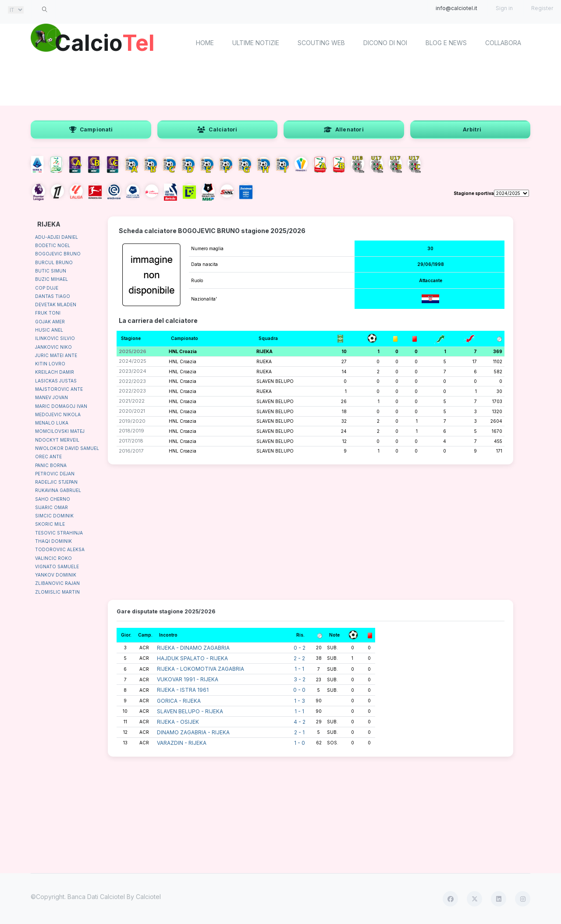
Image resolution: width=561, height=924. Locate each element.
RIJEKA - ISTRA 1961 (183, 690)
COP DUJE (47, 288)
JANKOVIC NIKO (53, 347)
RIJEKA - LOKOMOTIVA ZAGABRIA (201, 669)
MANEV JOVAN (51, 397)
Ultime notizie (256, 43)
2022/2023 (132, 381)
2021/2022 (132, 401)
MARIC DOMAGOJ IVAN (61, 406)
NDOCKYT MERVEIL (57, 440)
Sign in (504, 8)
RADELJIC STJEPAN (56, 482)
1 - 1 (299, 669)
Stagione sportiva (474, 193)
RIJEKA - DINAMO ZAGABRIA (193, 648)
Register (542, 8)
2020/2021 (132, 411)
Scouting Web (321, 43)
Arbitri (472, 129)
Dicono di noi (385, 43)
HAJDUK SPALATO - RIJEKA (192, 658)
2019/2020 (132, 421)
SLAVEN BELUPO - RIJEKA (190, 711)
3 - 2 (300, 679)
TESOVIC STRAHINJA (59, 533)
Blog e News (446, 43)
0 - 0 (299, 690)
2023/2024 (133, 371)
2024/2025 (133, 361)
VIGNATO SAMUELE (57, 566)
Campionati (91, 129)
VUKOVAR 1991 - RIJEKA (188, 679)
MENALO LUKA (52, 423)
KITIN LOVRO (50, 364)
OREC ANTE (48, 457)
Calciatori (217, 129)
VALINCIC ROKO (53, 558)
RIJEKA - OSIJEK (178, 722)
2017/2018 (131, 441)
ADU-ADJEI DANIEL (57, 237)
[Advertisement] (280, 83)
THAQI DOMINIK (53, 541)
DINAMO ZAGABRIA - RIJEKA (193, 732)
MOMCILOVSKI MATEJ (60, 431)
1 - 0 (300, 743)
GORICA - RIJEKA (179, 701)
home (205, 43)
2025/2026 (133, 351)
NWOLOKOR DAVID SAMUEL (67, 448)
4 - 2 (300, 722)
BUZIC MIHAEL (51, 279)
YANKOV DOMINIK (56, 575)
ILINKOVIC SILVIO (55, 338)
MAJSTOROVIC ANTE (59, 389)
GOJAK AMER (50, 322)
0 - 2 (300, 648)
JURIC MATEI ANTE (56, 355)
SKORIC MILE (50, 524)
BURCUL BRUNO (54, 262)
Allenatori (344, 129)
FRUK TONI (48, 313)
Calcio (105, 42)
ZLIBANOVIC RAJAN (57, 583)
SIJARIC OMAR (51, 507)
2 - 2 (299, 658)
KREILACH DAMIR (55, 372)
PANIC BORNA (51, 465)
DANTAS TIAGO (53, 296)
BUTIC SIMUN (51, 271)
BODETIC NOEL (53, 245)
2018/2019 (131, 431)
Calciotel (148, 897)
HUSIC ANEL (49, 330)
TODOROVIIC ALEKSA (60, 549)
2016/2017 (131, 451)
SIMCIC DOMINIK (54, 516)
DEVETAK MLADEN (56, 304)
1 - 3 (300, 701)
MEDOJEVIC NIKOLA (58, 414)
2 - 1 (299, 732)
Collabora (503, 43)
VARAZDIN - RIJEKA (182, 743)
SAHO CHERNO (53, 499)
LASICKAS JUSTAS (56, 381)
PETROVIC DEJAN (55, 474)
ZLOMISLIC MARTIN (57, 592)
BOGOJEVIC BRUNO (58, 254)
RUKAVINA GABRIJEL (58, 490)
